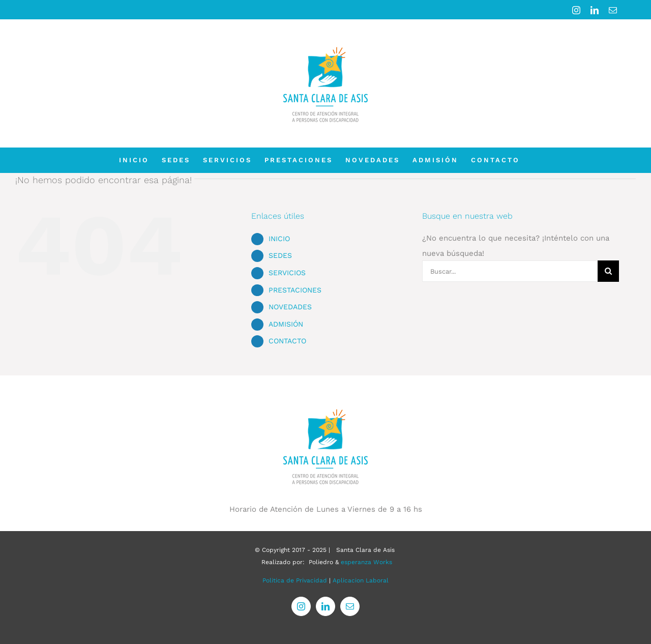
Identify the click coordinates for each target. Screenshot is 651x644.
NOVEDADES (290, 307)
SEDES (280, 255)
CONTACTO (287, 341)
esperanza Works (366, 562)
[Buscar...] (510, 271)
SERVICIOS (287, 273)
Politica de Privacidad (295, 580)
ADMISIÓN (286, 324)
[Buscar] (608, 271)
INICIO (279, 239)
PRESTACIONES (295, 290)
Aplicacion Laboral (361, 580)
